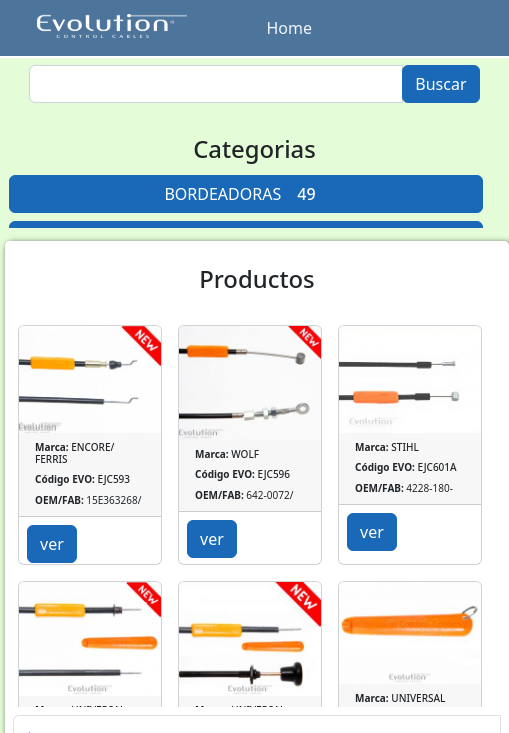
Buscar (440, 84)
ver (52, 544)
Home (290, 28)
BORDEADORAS (245, 194)
